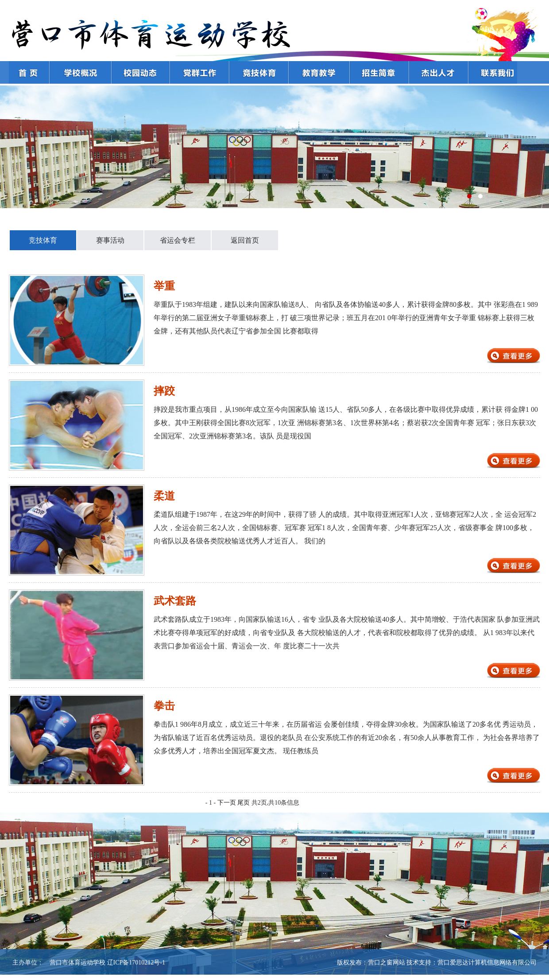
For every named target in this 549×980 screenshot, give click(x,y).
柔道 (164, 496)
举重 (164, 286)
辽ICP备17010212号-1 (136, 963)
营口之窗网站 (387, 963)
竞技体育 (43, 240)
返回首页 (245, 240)
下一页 (227, 803)
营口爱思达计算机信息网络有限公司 (487, 963)
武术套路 (175, 601)
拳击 (164, 706)
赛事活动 (110, 240)
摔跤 (164, 391)
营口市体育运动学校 (74, 963)
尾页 (244, 803)
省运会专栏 (178, 240)
